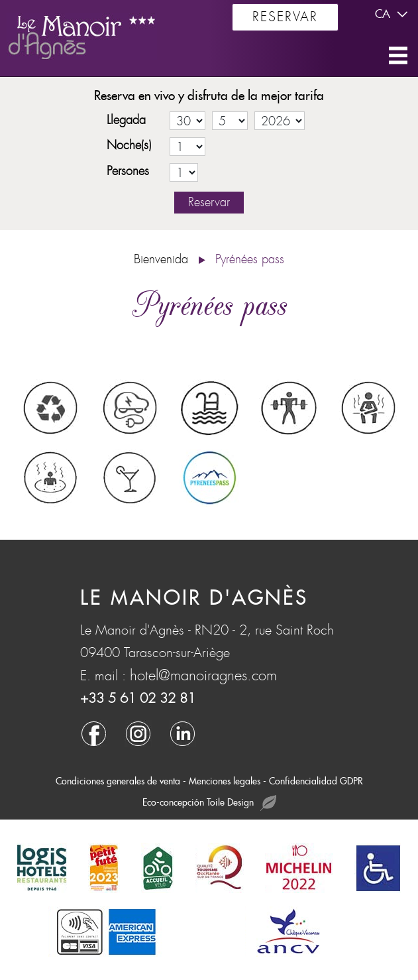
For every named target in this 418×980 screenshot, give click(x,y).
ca (393, 15)
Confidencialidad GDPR (316, 781)
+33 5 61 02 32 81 (138, 699)
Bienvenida (161, 260)
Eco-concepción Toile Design (209, 803)
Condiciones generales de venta (118, 781)
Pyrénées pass (250, 260)
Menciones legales (225, 781)
